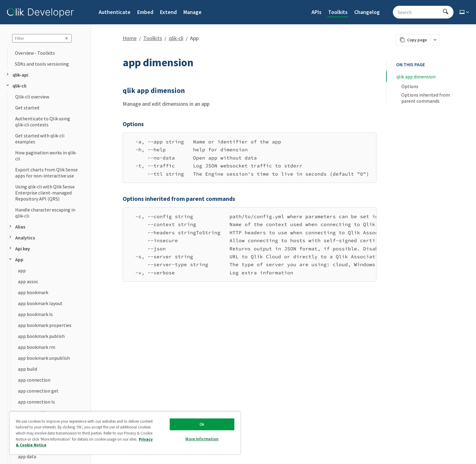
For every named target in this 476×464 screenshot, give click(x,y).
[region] (250, 244)
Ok (202, 424)
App (16, 259)
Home (130, 38)
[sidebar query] (42, 38)
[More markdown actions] (435, 40)
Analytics (21, 238)
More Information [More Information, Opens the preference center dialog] (202, 439)
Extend (168, 12)
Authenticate (115, 12)
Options (410, 86)
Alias (17, 227)
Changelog (367, 12)
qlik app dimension (416, 77)
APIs (316, 12)
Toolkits (338, 12)
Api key (19, 249)
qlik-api (17, 75)
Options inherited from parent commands (426, 98)
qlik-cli (16, 86)
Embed (145, 12)
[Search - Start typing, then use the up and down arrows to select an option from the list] (420, 12)
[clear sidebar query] (66, 38)
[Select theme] (465, 12)
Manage (192, 12)
